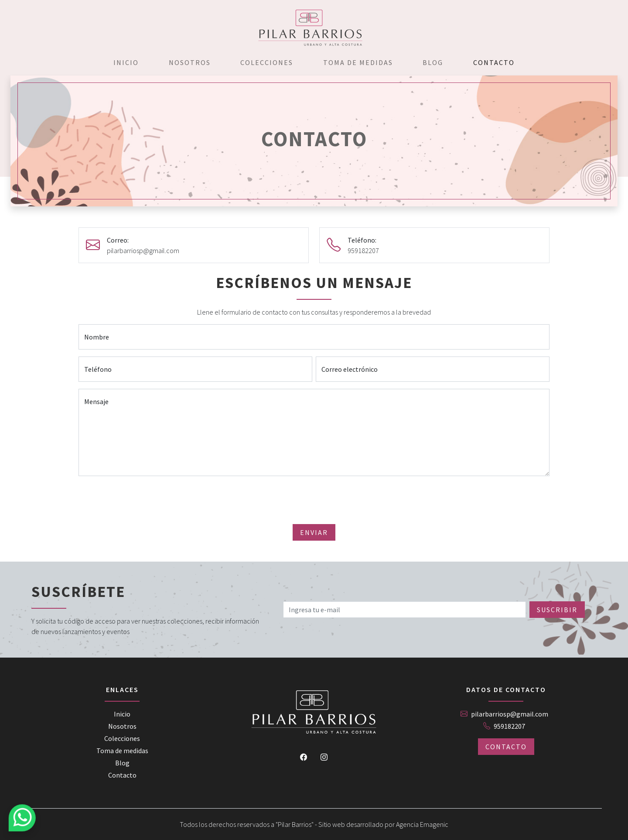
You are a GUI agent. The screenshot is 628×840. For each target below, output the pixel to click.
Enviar (314, 532)
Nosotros (190, 62)
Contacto (494, 62)
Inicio (126, 62)
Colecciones (267, 62)
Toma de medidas (358, 62)
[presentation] (314, 500)
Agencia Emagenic (422, 824)
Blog (433, 62)
